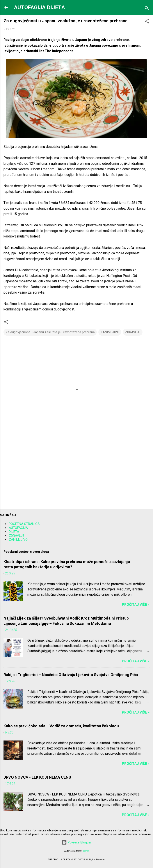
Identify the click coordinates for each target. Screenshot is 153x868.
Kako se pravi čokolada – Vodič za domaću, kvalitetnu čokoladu (61, 726)
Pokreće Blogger (76, 842)
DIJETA (14, 532)
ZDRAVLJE (133, 332)
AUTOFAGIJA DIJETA (39, 7)
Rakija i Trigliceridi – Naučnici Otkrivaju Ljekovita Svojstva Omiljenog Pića (71, 675)
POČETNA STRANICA (24, 524)
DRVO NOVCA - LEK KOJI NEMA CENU (37, 777)
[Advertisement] (76, 471)
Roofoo (86, 851)
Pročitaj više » (136, 605)
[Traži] (147, 9)
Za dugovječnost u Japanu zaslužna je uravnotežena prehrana (50, 332)
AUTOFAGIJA (18, 528)
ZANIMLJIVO (110, 332)
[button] (147, 22)
